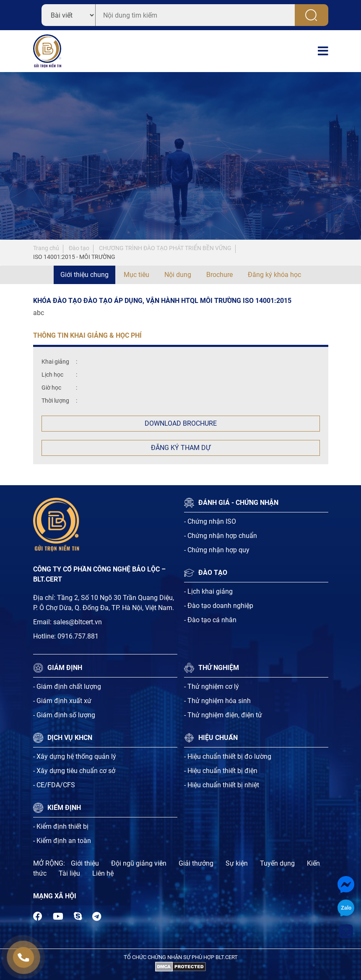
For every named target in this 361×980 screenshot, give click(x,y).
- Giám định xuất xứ (62, 701)
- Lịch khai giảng (208, 591)
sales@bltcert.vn (78, 622)
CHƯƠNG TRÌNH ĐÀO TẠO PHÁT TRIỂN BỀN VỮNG (165, 248)
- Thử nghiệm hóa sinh (217, 701)
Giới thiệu (85, 863)
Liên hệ (103, 873)
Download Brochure (181, 423)
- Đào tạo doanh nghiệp (219, 606)
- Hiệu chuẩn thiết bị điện (221, 771)
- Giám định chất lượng (67, 687)
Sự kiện (237, 863)
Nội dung (178, 275)
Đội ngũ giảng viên (139, 863)
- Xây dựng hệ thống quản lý (75, 756)
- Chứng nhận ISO (210, 521)
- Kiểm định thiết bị (61, 826)
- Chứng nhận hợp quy (217, 550)
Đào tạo (79, 248)
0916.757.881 (78, 636)
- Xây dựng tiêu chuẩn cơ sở (74, 771)
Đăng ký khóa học (274, 275)
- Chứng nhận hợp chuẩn (221, 536)
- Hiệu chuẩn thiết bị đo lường (228, 756)
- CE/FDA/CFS (54, 785)
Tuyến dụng (277, 863)
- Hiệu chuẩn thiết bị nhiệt (222, 785)
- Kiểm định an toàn (62, 841)
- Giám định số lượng (64, 715)
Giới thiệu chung (84, 275)
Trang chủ (46, 248)
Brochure (219, 275)
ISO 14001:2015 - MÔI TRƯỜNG (74, 257)
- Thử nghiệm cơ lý (212, 687)
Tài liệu (69, 873)
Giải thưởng (196, 863)
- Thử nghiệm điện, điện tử (223, 715)
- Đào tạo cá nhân (210, 620)
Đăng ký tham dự (181, 448)
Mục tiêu (136, 275)
